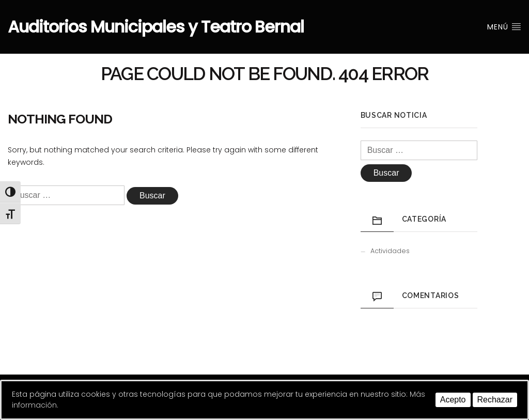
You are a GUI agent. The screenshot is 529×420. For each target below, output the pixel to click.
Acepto (453, 400)
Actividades (390, 251)
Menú (504, 27)
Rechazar (495, 400)
